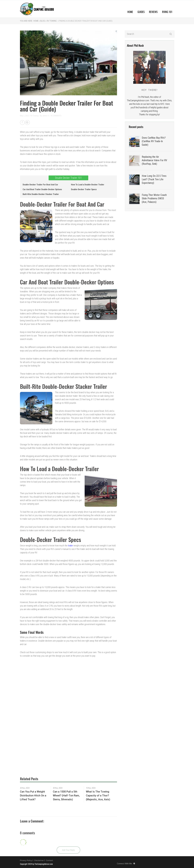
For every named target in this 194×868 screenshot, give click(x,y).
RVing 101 (167, 12)
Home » (36, 21)
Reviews (153, 12)
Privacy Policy (26, 860)
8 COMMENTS (56, 116)
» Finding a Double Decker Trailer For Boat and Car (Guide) (85, 21)
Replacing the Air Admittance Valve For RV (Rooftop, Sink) (154, 160)
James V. (46, 116)
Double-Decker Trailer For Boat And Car (40, 185)
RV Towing (52, 21)
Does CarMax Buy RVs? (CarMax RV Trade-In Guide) (154, 141)
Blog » (43, 21)
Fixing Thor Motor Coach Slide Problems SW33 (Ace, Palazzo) (154, 198)
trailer (70, 546)
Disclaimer (39, 860)
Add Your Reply (68, 850)
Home (130, 12)
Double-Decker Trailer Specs (84, 189)
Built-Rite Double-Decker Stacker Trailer (41, 194)
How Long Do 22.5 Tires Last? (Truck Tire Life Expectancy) (154, 179)
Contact (50, 860)
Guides (141, 12)
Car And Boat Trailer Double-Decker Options (42, 189)
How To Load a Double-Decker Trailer (88, 185)
